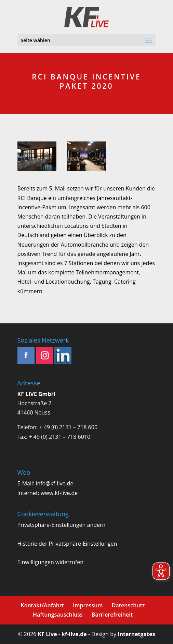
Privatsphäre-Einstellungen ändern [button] (62, 525)
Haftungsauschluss (58, 615)
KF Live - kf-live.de (62, 634)
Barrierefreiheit (112, 615)
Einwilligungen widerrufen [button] (51, 562)
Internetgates (136, 634)
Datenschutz (128, 605)
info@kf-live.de (54, 483)
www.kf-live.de (59, 493)
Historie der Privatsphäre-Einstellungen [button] (67, 544)
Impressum (88, 605)
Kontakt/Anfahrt (42, 605)
